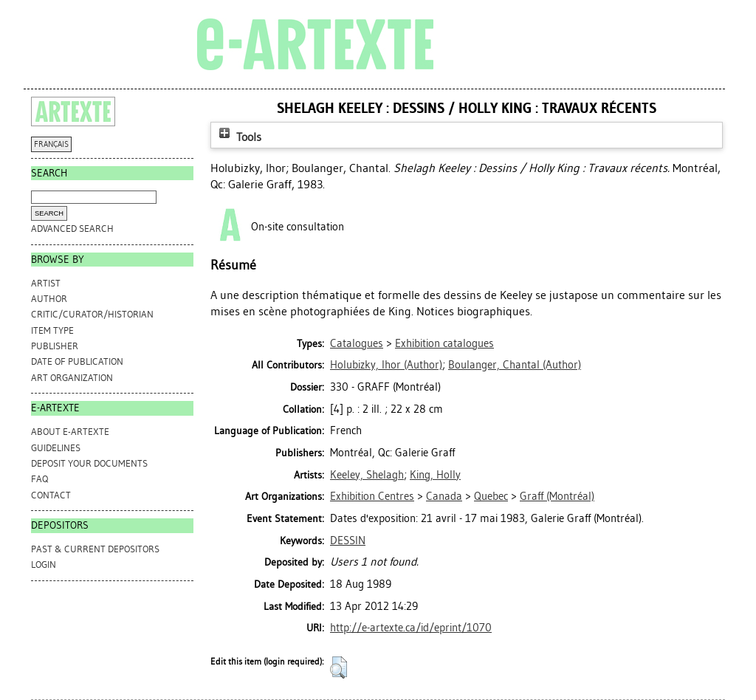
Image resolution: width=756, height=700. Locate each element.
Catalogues (357, 343)
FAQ (39, 479)
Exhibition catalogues (444, 343)
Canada (444, 496)
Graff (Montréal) (557, 496)
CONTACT (51, 495)
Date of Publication (77, 361)
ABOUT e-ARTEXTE (70, 432)
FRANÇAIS (51, 144)
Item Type (52, 330)
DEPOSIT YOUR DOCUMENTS (89, 463)
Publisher (55, 346)
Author (49, 299)
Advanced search (72, 229)
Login (44, 565)
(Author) (386, 365)
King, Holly (435, 475)
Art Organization (72, 378)
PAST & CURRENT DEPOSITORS (95, 549)
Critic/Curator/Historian (92, 314)
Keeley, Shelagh (367, 475)
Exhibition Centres (372, 496)
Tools (238, 137)
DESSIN (348, 541)
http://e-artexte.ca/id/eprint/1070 (411, 628)
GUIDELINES (56, 448)
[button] (339, 668)
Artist (46, 283)
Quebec (491, 496)
